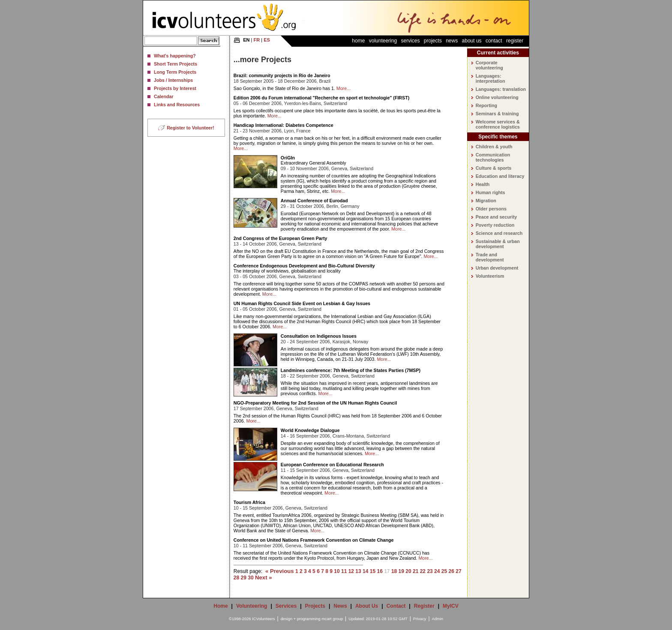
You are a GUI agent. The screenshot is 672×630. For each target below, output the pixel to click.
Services (410, 41)
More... (343, 88)
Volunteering (383, 41)
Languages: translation (501, 89)
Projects (433, 41)
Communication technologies (493, 157)
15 (373, 571)
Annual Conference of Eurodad (314, 201)
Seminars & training (497, 114)
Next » (264, 577)
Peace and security (496, 217)
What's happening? (175, 56)
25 (444, 571)
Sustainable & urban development (498, 244)
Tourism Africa (249, 502)
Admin (438, 619)
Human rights (490, 192)
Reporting (486, 105)
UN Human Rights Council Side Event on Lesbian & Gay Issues (302, 303)
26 (451, 571)
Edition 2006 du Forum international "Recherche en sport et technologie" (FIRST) (321, 98)
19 (401, 571)
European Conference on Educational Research (332, 465)
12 (351, 571)
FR (257, 40)
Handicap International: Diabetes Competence (283, 125)
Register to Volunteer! (190, 128)
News (452, 41)
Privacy (420, 619)
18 (394, 571)
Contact (494, 41)
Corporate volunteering (489, 65)
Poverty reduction (495, 225)
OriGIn (288, 158)
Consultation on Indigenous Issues (319, 336)
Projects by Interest (175, 88)
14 (365, 571)
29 (244, 578)
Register (515, 41)
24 (437, 571)
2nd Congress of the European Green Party (280, 238)
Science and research (499, 233)
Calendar (164, 96)
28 (236, 578)
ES (267, 40)
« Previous (280, 571)
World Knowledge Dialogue (310, 430)
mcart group (332, 619)
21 (415, 571)
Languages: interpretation (490, 78)
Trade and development (490, 257)
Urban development (497, 268)
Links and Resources (177, 105)
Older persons (491, 209)
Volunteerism (490, 276)
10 (337, 571)
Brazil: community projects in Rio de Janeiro (282, 75)
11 (344, 571)
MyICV (451, 606)
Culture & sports (493, 168)
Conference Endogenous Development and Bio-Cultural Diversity (304, 266)
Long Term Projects (175, 72)
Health (483, 184)
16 (379, 571)
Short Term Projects (175, 64)
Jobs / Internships (173, 80)
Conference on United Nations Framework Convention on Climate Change (314, 540)
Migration (486, 201)
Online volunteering (497, 97)
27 (458, 571)
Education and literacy (500, 176)
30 (250, 578)
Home (358, 41)
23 (430, 571)
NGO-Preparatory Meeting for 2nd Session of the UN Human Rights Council (315, 403)
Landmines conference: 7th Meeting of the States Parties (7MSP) (351, 370)
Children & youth (494, 147)
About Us (472, 41)
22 (423, 571)
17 (387, 571)
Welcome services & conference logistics (498, 124)
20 (408, 571)
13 (358, 571)
